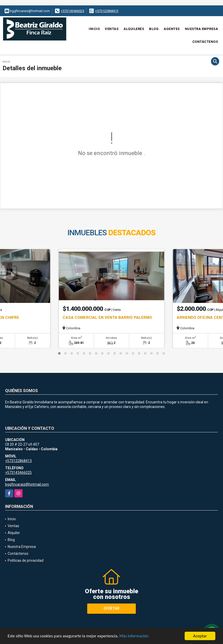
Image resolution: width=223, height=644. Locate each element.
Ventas (112, 29)
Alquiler (14, 533)
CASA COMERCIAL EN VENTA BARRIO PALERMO (107, 318)
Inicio (94, 29)
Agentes (172, 29)
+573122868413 (107, 11)
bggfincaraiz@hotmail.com (27, 484)
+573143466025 (73, 11)
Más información (136, 636)
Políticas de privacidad (26, 560)
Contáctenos (205, 42)
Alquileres (134, 29)
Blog (154, 29)
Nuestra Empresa (202, 29)
